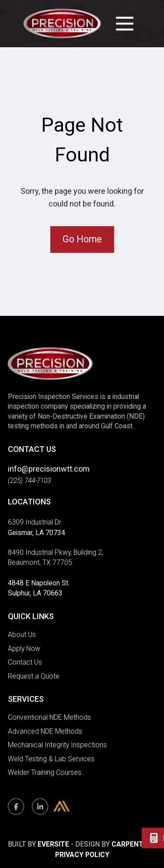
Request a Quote (34, 676)
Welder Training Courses (45, 772)
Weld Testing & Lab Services (51, 759)
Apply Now (24, 649)
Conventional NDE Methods (49, 717)
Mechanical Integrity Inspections (57, 745)
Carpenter (132, 844)
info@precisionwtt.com (49, 469)
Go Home (82, 239)
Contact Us (25, 662)
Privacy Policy (82, 855)
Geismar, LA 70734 (37, 533)
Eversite (53, 844)
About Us (22, 635)
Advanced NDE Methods (45, 731)
